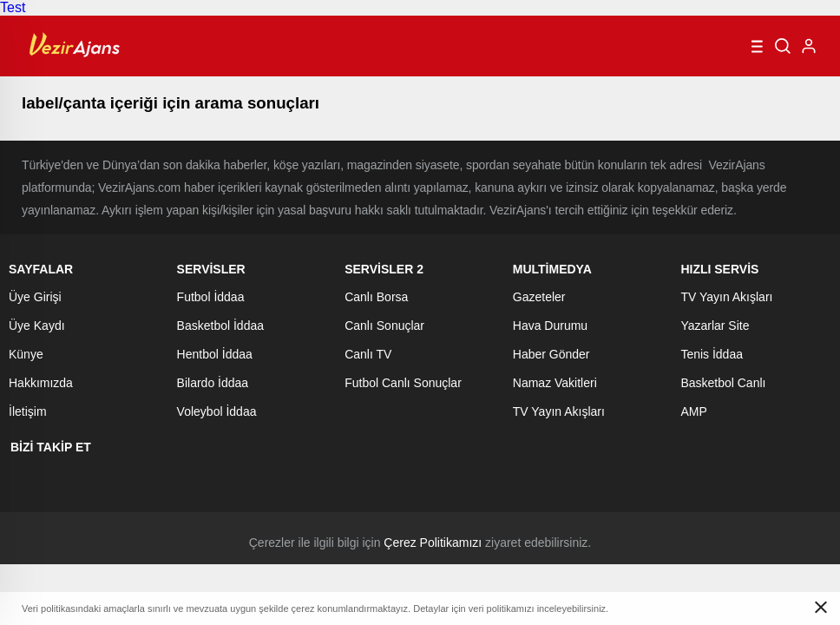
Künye (26, 354)
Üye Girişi (35, 297)
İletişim (28, 411)
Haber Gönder (551, 354)
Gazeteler (539, 297)
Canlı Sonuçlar (384, 326)
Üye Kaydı (37, 326)
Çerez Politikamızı (433, 543)
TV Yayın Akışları (559, 411)
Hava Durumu (550, 326)
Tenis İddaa (712, 354)
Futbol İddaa (211, 297)
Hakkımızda (41, 383)
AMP (693, 411)
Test (13, 7)
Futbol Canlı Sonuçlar (403, 383)
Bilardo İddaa (213, 383)
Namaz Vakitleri (555, 383)
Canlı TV (368, 354)
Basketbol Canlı (723, 383)
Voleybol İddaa (217, 411)
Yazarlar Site (715, 326)
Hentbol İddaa (215, 354)
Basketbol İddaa (220, 326)
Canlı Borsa (376, 297)
